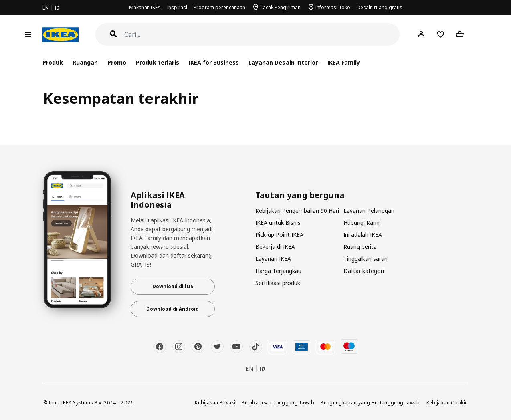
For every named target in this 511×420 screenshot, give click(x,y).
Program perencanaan (219, 7)
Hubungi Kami (362, 223)
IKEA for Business (214, 62)
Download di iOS (173, 286)
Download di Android (173, 309)
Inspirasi (177, 7)
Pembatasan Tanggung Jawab (278, 402)
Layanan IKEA (273, 259)
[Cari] (262, 35)
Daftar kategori (364, 271)
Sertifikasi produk (278, 283)
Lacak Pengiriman (281, 7)
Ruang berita (360, 247)
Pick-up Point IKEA (279, 235)
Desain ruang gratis (380, 7)
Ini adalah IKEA (363, 235)
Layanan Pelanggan (369, 211)
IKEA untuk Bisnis (278, 223)
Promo (117, 62)
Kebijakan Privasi (215, 402)
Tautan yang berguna (300, 195)
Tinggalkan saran (366, 259)
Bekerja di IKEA (275, 247)
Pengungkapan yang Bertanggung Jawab (370, 402)
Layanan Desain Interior (283, 62)
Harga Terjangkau (278, 271)
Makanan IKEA (145, 7)
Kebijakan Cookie (447, 402)
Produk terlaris (158, 62)
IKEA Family (344, 62)
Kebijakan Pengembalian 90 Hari (297, 211)
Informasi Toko (333, 7)
